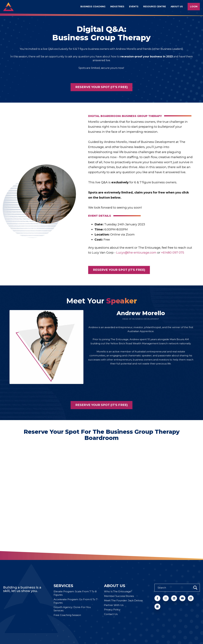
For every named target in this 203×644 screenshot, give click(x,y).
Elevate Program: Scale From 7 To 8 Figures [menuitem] (75, 593)
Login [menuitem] (194, 7)
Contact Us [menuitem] (111, 614)
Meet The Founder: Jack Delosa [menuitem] (123, 600)
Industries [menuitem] (117, 7)
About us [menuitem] (177, 7)
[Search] (177, 588)
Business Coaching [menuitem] (93, 7)
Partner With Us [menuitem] (114, 605)
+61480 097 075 (173, 260)
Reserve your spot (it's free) (101, 87)
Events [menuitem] (134, 7)
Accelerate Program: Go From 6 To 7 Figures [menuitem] (75, 601)
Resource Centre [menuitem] (155, 7)
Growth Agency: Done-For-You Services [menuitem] (72, 609)
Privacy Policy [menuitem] (112, 610)
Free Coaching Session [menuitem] (67, 615)
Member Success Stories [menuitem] (119, 596)
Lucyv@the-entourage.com (136, 260)
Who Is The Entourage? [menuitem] (118, 591)
